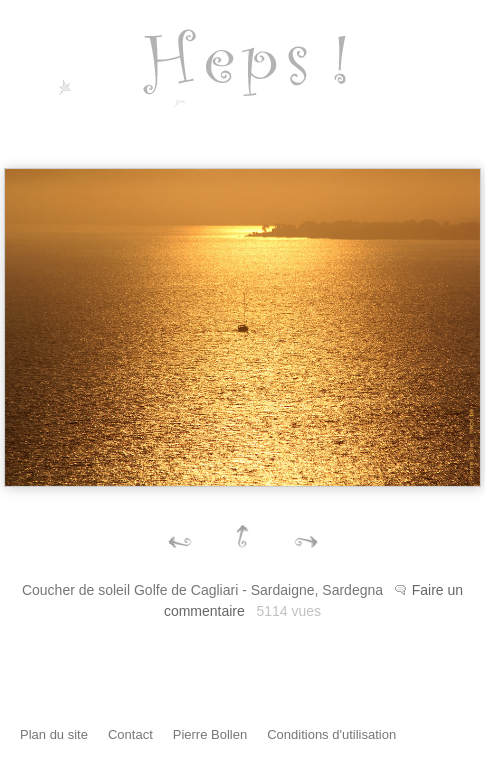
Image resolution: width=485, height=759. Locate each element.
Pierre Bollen (210, 734)
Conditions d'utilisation (331, 734)
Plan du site (54, 734)
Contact (130, 734)
